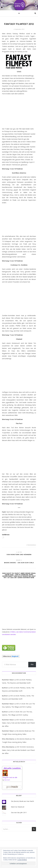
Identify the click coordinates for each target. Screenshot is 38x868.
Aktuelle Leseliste (12, 768)
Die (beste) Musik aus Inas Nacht (22, 801)
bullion (5, 688)
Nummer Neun (8, 680)
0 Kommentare (31, 545)
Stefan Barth (7, 780)
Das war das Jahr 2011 (19, 812)
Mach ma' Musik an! (18, 807)
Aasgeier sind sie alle (10, 777)
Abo (32, 664)
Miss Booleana (8, 739)
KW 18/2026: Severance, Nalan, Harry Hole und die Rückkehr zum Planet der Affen (18, 723)
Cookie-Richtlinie (22, 860)
